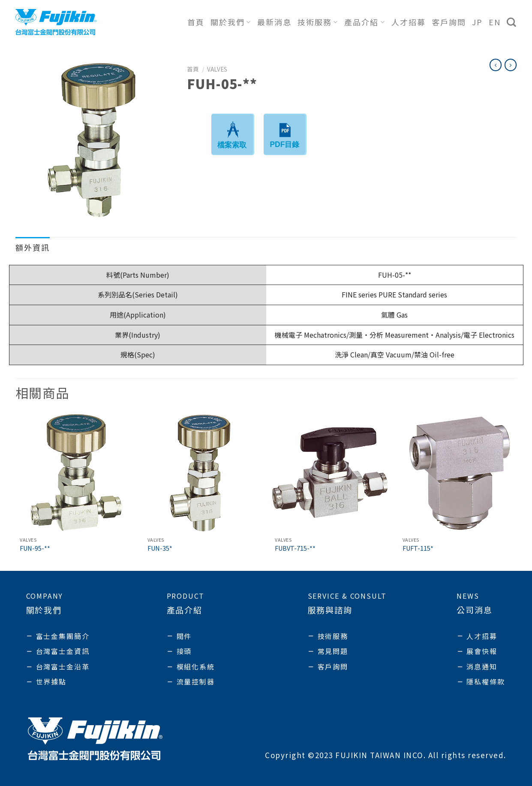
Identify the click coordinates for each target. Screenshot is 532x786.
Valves (217, 69)
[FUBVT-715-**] (330, 473)
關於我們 (231, 22)
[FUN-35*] (202, 473)
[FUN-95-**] (75, 473)
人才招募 (409, 22)
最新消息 (274, 22)
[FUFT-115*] (457, 473)
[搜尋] (512, 22)
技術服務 (318, 22)
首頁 (196, 22)
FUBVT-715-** (295, 548)
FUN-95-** (35, 548)
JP (477, 22)
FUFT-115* (418, 548)
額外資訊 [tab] (33, 247)
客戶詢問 (449, 22)
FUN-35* (160, 548)
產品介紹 (365, 22)
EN (495, 22)
